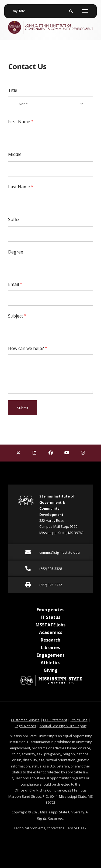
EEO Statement (55, 720)
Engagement (51, 655)
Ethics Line (79, 720)
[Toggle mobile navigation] (85, 11)
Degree (16, 252)
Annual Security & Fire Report (63, 726)
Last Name (19, 187)
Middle (15, 154)
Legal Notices (25, 726)
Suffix (14, 219)
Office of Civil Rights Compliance (40, 790)
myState (21, 9)
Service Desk (76, 828)
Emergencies (50, 610)
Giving (51, 670)
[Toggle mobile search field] (71, 11)
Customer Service (25, 720)
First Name (19, 122)
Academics (51, 632)
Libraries (50, 647)
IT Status (50, 617)
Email (13, 284)
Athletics (50, 663)
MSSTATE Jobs (50, 625)
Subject (15, 316)
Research (50, 640)
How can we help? (26, 348)
